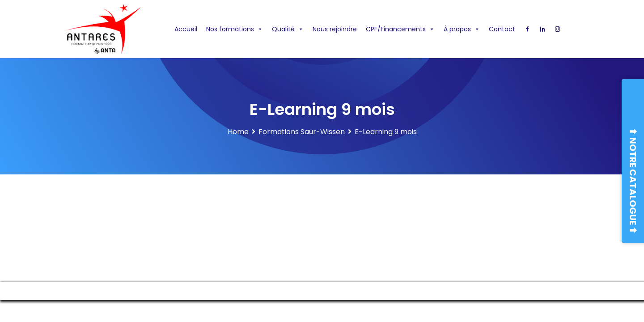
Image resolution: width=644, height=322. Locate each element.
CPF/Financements (400, 29)
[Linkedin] (542, 29)
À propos (462, 29)
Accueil (186, 29)
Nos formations (235, 29)
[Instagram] (558, 29)
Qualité (288, 29)
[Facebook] (527, 29)
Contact (502, 29)
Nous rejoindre (335, 29)
